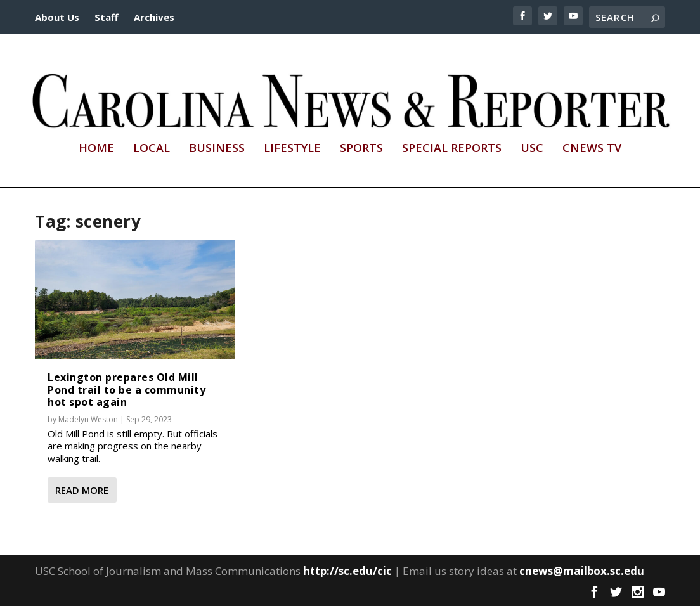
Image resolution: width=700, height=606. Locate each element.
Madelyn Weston (88, 419)
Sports (361, 149)
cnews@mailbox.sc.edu (582, 571)
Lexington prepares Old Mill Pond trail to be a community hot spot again (126, 389)
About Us (57, 17)
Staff (107, 17)
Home (96, 149)
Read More (82, 490)
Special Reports (452, 149)
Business (217, 149)
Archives (154, 17)
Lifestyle (292, 149)
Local (152, 149)
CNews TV (592, 149)
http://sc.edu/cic (347, 571)
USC (532, 149)
